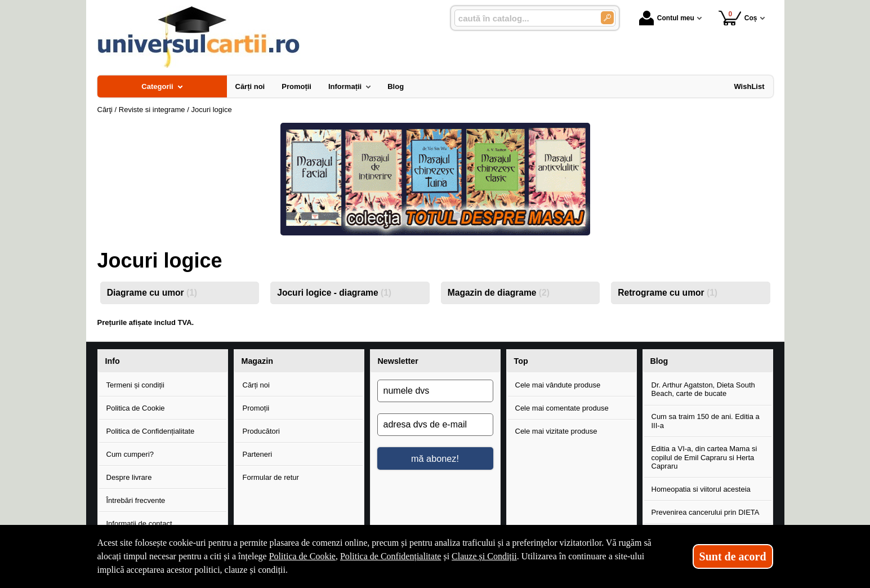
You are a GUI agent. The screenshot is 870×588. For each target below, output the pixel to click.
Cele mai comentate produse (562, 408)
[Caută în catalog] (607, 18)
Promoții (256, 408)
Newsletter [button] (398, 361)
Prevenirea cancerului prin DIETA (706, 512)
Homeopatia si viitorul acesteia (701, 489)
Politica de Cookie (136, 408)
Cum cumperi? (130, 454)
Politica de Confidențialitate (151, 431)
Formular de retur (271, 477)
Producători (261, 431)
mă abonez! (435, 458)
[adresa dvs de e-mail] (435, 425)
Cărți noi (256, 385)
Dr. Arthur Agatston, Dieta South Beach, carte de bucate (703, 389)
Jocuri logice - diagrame (334, 293)
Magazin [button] (257, 361)
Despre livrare (129, 477)
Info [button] (113, 361)
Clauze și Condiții (484, 556)
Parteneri (258, 454)
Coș (738, 18)
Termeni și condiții (135, 385)
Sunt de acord (733, 556)
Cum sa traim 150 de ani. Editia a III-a (706, 421)
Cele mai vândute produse (558, 385)
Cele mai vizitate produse (556, 431)
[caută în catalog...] (523, 18)
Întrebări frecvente (136, 500)
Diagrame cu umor (152, 293)
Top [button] (521, 361)
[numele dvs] (435, 391)
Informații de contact (139, 524)
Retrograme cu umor (668, 293)
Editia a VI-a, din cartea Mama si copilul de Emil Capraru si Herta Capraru (704, 457)
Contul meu (667, 18)
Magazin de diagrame (499, 293)
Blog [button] (659, 361)
